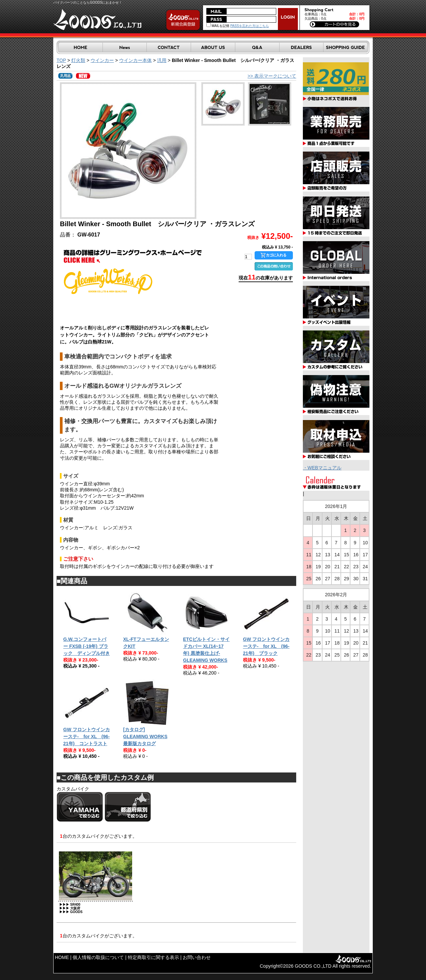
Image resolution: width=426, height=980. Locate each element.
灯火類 (78, 60)
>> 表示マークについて (272, 76)
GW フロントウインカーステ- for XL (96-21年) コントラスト (87, 736)
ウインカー (102, 60)
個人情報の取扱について (98, 957)
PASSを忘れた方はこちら (250, 26)
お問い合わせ (197, 957)
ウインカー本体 (135, 60)
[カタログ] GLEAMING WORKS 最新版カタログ (145, 736)
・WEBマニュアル (322, 468)
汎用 (162, 60)
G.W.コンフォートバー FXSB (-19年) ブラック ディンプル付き (87, 646)
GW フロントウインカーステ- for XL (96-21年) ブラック (266, 646)
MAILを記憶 (218, 26)
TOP (61, 60)
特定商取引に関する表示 (153, 957)
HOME (62, 957)
